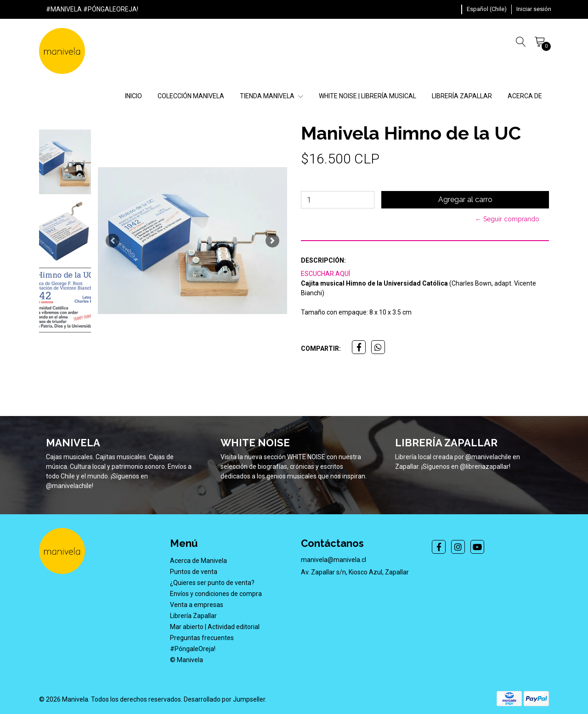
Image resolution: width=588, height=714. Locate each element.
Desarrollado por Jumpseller (224, 699)
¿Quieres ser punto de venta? (212, 583)
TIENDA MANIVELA (271, 96)
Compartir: (321, 349)
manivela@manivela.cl (334, 560)
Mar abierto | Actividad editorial (215, 627)
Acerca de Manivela (198, 561)
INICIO (133, 96)
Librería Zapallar (193, 616)
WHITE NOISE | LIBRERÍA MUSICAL (367, 96)
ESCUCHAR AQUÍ (325, 274)
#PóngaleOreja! (193, 649)
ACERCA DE (525, 96)
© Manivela (187, 660)
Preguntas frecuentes (202, 638)
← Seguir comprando (507, 219)
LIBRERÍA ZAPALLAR (462, 96)
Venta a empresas (197, 605)
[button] (487, 9)
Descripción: (323, 260)
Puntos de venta (194, 572)
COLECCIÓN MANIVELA (191, 96)
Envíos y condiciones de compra (216, 594)
